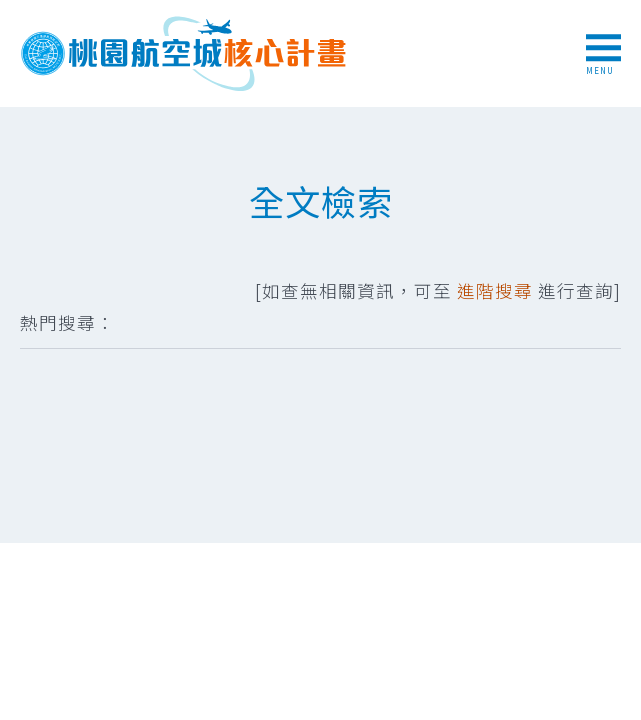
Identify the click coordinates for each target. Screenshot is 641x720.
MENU (603, 55)
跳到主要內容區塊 (10, 10)
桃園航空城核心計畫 (185, 53)
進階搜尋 (495, 290)
